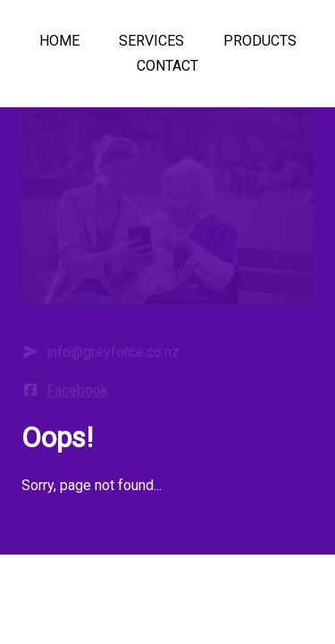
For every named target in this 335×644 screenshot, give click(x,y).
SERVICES (151, 41)
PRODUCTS (260, 41)
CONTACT (167, 66)
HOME (59, 41)
